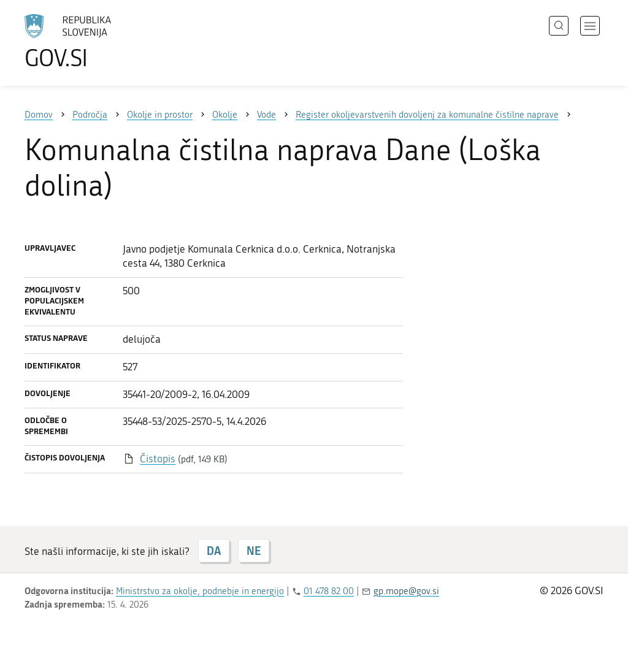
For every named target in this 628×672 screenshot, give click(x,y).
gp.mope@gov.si (406, 591)
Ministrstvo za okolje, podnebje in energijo (200, 591)
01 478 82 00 (329, 591)
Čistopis (158, 459)
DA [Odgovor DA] (214, 551)
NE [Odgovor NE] (254, 551)
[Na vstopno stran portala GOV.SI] (102, 42)
